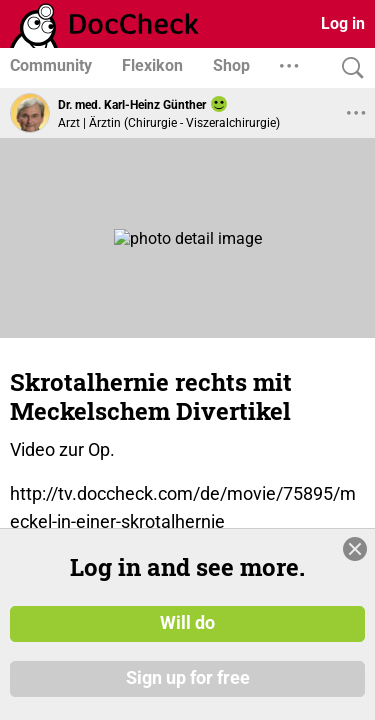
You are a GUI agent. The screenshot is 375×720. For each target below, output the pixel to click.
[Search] (348, 68)
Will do (187, 623)
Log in (343, 23)
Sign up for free (188, 679)
